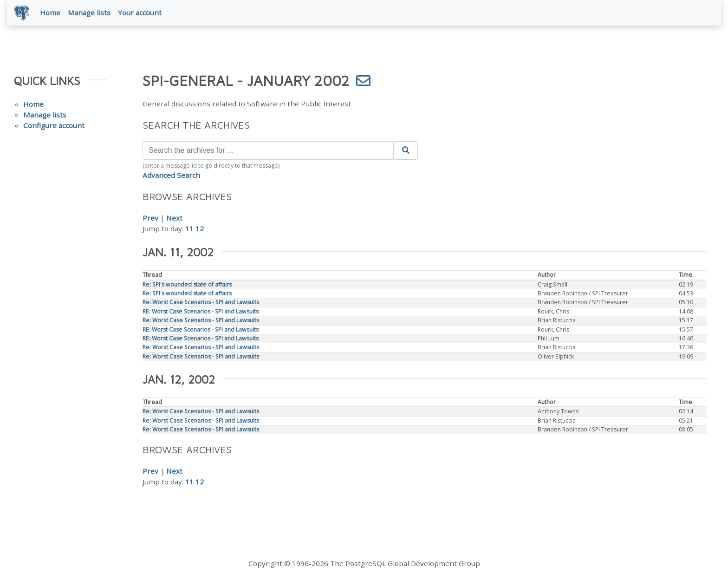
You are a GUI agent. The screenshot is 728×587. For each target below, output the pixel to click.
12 (200, 228)
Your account (140, 13)
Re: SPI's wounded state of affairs (187, 284)
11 (189, 228)
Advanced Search (171, 175)
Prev (150, 218)
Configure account (54, 125)
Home (50, 13)
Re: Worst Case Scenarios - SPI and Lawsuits (201, 302)
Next (174, 218)
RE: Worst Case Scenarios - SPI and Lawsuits (201, 311)
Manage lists (89, 13)
